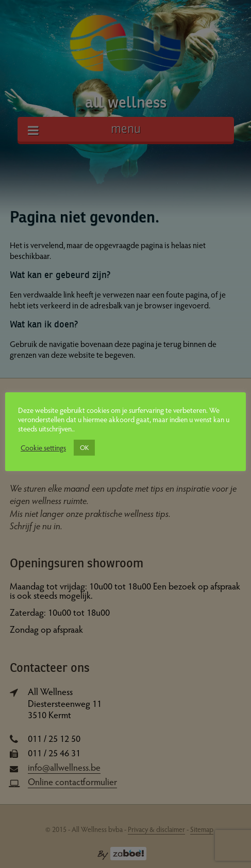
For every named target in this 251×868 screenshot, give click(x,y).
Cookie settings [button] (43, 447)
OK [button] (84, 447)
